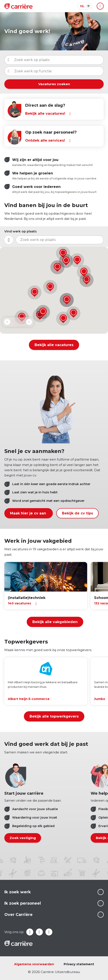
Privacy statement (79, 964)
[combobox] (54, 71)
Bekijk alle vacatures (54, 345)
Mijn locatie (9, 240)
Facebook (30, 932)
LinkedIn (39, 932)
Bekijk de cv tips (77, 513)
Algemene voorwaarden (34, 964)
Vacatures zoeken (54, 84)
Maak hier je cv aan (29, 513)
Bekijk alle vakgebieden (55, 622)
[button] (77, 260)
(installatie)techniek (27, 598)
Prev (7, 322)
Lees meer (101, 892)
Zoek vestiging (23, 838)
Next (29, 322)
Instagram (49, 932)
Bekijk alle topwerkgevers (54, 716)
